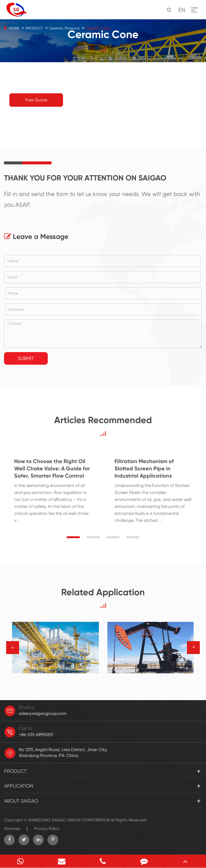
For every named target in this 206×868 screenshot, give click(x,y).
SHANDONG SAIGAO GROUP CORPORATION (69, 820)
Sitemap (12, 829)
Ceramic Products (64, 28)
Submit (26, 358)
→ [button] (13, 648)
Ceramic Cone (98, 28)
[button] (73, 537)
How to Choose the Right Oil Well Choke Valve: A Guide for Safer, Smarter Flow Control (52, 468)
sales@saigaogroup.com (43, 713)
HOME (14, 28)
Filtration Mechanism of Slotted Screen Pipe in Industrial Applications (144, 468)
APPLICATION (19, 786)
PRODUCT (34, 28)
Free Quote (36, 100)
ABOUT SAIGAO (21, 801)
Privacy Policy (47, 829)
